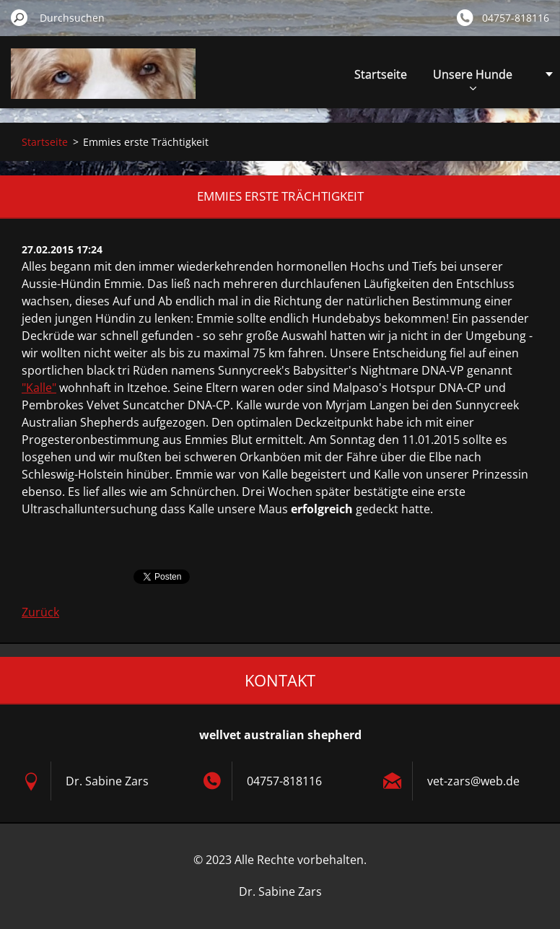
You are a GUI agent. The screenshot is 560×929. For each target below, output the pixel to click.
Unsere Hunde (473, 78)
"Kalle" (39, 388)
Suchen (19, 17)
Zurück (40, 612)
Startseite (381, 74)
